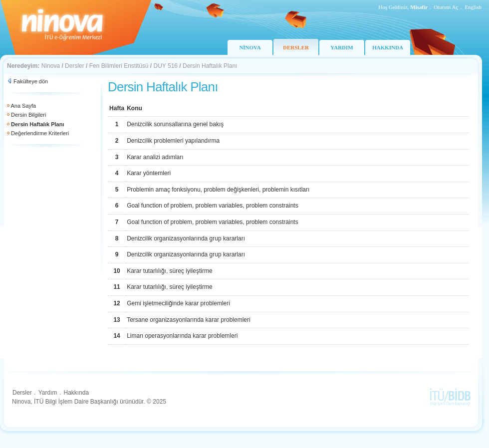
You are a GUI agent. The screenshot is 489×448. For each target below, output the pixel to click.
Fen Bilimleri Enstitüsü (119, 66)
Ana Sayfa (23, 106)
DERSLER (296, 47)
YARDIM (342, 47)
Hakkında (76, 393)
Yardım (48, 393)
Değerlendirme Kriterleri (40, 133)
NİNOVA (250, 47)
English (473, 7)
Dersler (75, 66)
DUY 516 (166, 66)
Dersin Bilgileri (28, 115)
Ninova (51, 66)
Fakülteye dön (31, 81)
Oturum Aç (446, 7)
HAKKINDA (388, 47)
